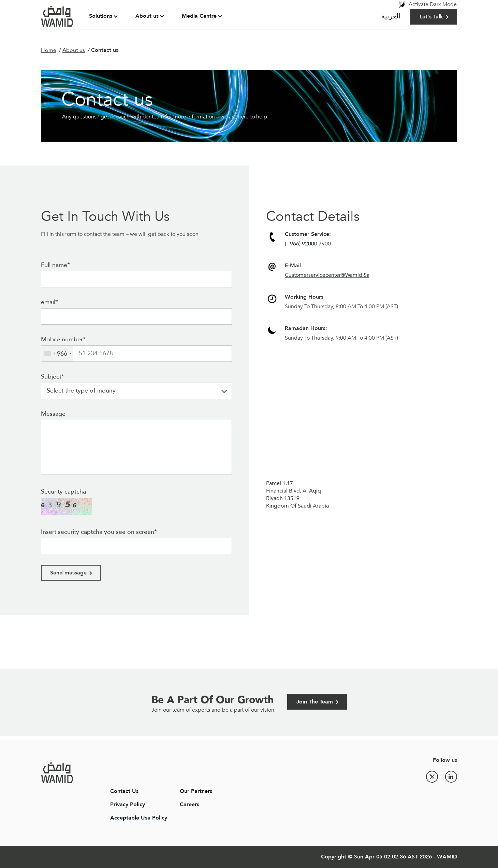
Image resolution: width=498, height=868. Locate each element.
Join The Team (315, 702)
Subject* (53, 377)
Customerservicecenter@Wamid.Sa (327, 275)
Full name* (55, 265)
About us (147, 16)
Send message (68, 573)
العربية (391, 16)
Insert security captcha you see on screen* (99, 532)
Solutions (101, 16)
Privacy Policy (128, 805)
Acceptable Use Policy (139, 818)
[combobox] (57, 354)
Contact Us (124, 791)
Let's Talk (431, 17)
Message (53, 414)
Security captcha (63, 492)
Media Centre (199, 16)
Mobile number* (63, 339)
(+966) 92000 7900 (308, 244)
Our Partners (196, 791)
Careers (189, 805)
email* (49, 302)
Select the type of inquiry (81, 391)
